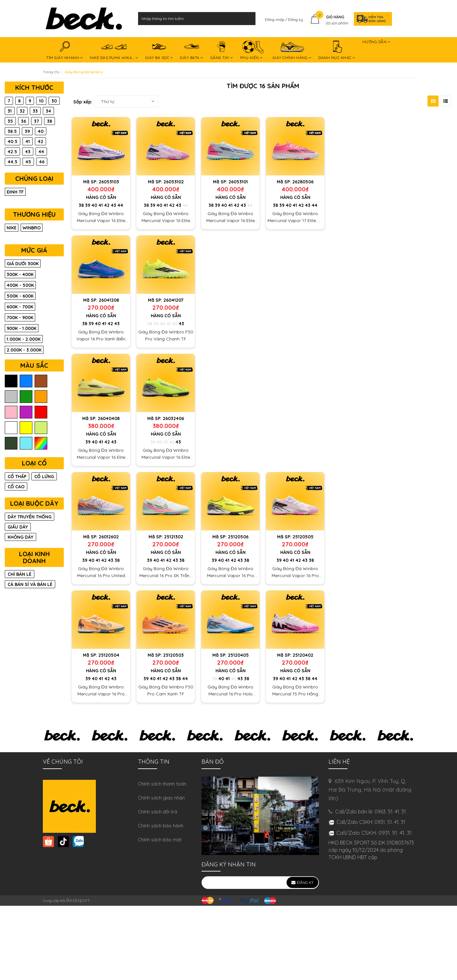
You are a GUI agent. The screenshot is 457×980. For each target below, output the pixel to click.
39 (88, 205)
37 (36, 121)
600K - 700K (20, 307)
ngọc (26, 443)
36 (23, 121)
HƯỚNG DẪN (377, 43)
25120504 (109, 655)
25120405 (238, 655)
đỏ (41, 412)
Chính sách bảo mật (160, 840)
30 (54, 101)
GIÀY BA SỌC (159, 51)
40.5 (13, 141)
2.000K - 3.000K (24, 350)
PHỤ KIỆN (253, 51)
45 (28, 162)
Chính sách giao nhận (161, 798)
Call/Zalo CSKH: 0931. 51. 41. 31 (374, 833)
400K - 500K (20, 285)
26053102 (174, 182)
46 (42, 162)
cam (41, 397)
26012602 (109, 537)
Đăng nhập (275, 20)
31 (10, 111)
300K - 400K (20, 274)
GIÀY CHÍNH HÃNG (292, 51)
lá (26, 397)
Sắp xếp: (83, 102)
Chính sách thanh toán (162, 784)
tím (26, 412)
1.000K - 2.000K (24, 339)
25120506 (238, 537)
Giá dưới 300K (23, 264)
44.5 (13, 162)
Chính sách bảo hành (161, 826)
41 (101, 205)
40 (94, 205)
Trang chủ (51, 72)
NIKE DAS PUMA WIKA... (114, 51)
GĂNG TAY (222, 51)
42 (107, 205)
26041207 (173, 300)
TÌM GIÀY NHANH (65, 51)
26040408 (109, 418)
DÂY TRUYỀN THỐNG (30, 517)
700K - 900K (20, 318)
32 (22, 111)
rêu (11, 443)
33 (35, 111)
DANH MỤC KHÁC (337, 51)
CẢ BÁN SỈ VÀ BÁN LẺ (30, 584)
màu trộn (41, 443)
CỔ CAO (16, 487)
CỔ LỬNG (44, 477)
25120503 (173, 655)
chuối (41, 428)
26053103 (109, 182)
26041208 (109, 300)
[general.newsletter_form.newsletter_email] (260, 883)
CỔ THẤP (17, 477)
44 (120, 205)
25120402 (303, 655)
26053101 (238, 182)
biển (26, 381)
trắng (11, 428)
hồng (11, 412)
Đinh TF (15, 192)
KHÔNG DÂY (20, 537)
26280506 (303, 182)
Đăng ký (296, 20)
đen (11, 381)
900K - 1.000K (22, 328)
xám (11, 397)
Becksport (78, 900)
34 (48, 111)
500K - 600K (20, 296)
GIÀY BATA (192, 51)
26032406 (173, 418)
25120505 (303, 537)
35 (10, 121)
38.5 (12, 131)
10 (41, 101)
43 (113, 205)
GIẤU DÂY (18, 527)
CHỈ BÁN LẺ (20, 574)
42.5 (12, 152)
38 (81, 205)
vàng (26, 428)
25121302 (174, 537)
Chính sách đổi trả (158, 812)
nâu (41, 381)
